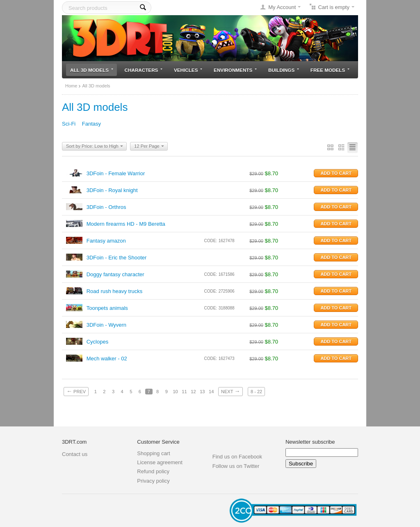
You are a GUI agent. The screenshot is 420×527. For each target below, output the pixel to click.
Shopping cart (153, 453)
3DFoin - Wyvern (106, 325)
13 (202, 392)
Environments (235, 70)
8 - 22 (256, 392)
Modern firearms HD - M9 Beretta (126, 224)
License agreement (160, 462)
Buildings (284, 70)
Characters (144, 70)
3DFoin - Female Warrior (116, 173)
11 (184, 392)
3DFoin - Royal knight (112, 190)
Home (71, 86)
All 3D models (92, 70)
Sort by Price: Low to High (95, 147)
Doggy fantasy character (115, 274)
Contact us (75, 454)
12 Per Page (149, 147)
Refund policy (153, 471)
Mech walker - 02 (107, 359)
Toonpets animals (107, 308)
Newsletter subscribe (310, 442)
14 (211, 392)
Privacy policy (153, 481)
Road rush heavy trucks (115, 291)
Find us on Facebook (237, 457)
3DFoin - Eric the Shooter (117, 258)
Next (231, 391)
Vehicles (188, 70)
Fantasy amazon (106, 241)
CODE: (210, 241)
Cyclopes (97, 342)
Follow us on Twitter (236, 466)
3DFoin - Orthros (106, 207)
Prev (76, 391)
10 (175, 392)
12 (193, 392)
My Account (282, 7)
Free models (330, 70)
